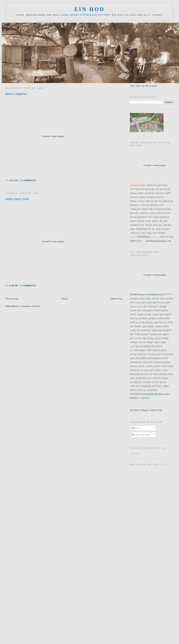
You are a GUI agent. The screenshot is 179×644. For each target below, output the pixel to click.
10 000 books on (139, 294)
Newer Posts (12, 299)
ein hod (89, 9)
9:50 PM (14, 286)
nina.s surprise (16, 94)
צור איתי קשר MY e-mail (143, 86)
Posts (136, 428)
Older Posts (117, 299)
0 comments (28, 180)
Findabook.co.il (156, 294)
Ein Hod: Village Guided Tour (146, 410)
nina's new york (17, 199)
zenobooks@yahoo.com (158, 241)
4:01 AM (14, 180)
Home (64, 299)
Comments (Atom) (30, 306)
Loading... (135, 453)
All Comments (141, 435)
